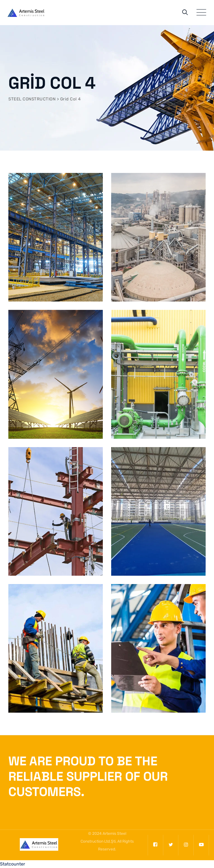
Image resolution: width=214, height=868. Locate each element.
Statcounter (13, 864)
